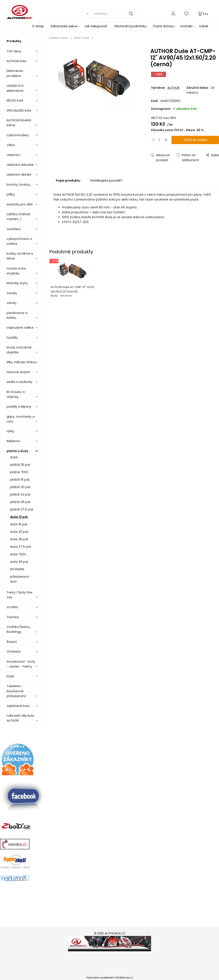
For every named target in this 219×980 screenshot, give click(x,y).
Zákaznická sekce (64, 26)
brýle (10, 676)
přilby (11, 194)
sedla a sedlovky (19, 382)
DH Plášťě (17, 569)
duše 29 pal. (19, 562)
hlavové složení (18, 372)
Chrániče (14, 652)
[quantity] (160, 140)
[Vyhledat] (87, 14)
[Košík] (203, 14)
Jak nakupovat (96, 26)
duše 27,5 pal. (21, 547)
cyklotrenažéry (18, 135)
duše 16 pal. (19, 524)
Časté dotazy (163, 26)
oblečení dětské (19, 175)
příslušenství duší (20, 579)
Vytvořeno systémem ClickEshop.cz (109, 978)
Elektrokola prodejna (15, 73)
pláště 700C (19, 472)
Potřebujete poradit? (106, 181)
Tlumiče (13, 617)
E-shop (38, 26)
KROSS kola (15, 100)
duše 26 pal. (19, 539)
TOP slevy (14, 51)
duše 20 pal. (19, 532)
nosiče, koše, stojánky (16, 271)
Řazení (12, 642)
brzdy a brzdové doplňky (19, 350)
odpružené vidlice (20, 328)
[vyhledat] (114, 14)
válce (11, 145)
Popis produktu (68, 181)
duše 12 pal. (19, 517)
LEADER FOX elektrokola (15, 88)
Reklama (13, 441)
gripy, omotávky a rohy (21, 419)
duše (14, 457)
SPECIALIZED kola (19, 110)
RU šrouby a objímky (16, 394)
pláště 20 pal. (20, 487)
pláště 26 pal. (20, 465)
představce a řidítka (17, 315)
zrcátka (12, 607)
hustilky (12, 338)
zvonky (12, 293)
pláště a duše (17, 451)
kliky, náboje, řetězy (21, 362)
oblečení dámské (20, 165)
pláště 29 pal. (20, 502)
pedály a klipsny (19, 407)
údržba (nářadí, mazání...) (19, 217)
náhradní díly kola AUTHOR (20, 718)
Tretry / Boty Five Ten (19, 595)
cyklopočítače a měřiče (19, 241)
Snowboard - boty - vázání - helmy (21, 664)
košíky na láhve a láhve (20, 256)
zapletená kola (18, 706)
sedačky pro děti (20, 204)
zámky (12, 303)
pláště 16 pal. (20, 480)
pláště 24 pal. (20, 494)
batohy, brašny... (19, 185)
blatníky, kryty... (18, 283)
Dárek (204, 26)
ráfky (10, 431)
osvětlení (14, 229)
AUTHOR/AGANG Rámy (19, 123)
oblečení (13, 155)
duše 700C (18, 554)
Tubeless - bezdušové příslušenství (16, 691)
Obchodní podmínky (130, 26)
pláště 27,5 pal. (22, 509)
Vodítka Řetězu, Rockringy (19, 629)
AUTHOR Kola (16, 61)
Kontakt (187, 26)
